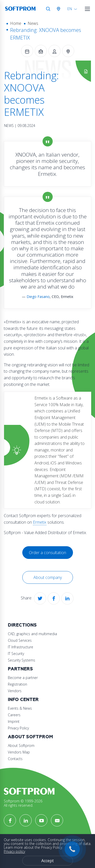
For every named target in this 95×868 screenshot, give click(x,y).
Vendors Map (19, 752)
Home (16, 23)
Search (48, 9)
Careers (14, 715)
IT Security (16, 654)
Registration (17, 684)
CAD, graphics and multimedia (32, 634)
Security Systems (22, 660)
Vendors (15, 691)
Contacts (15, 759)
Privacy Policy (18, 728)
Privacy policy (14, 851)
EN (70, 9)
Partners (20, 669)
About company (48, 577)
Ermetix (40, 522)
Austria (60, 9)
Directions (22, 625)
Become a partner (23, 678)
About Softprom (30, 737)
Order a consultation (48, 553)
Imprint (14, 721)
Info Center (23, 700)
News (33, 23)
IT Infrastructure (21, 647)
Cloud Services (20, 640)
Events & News (20, 708)
